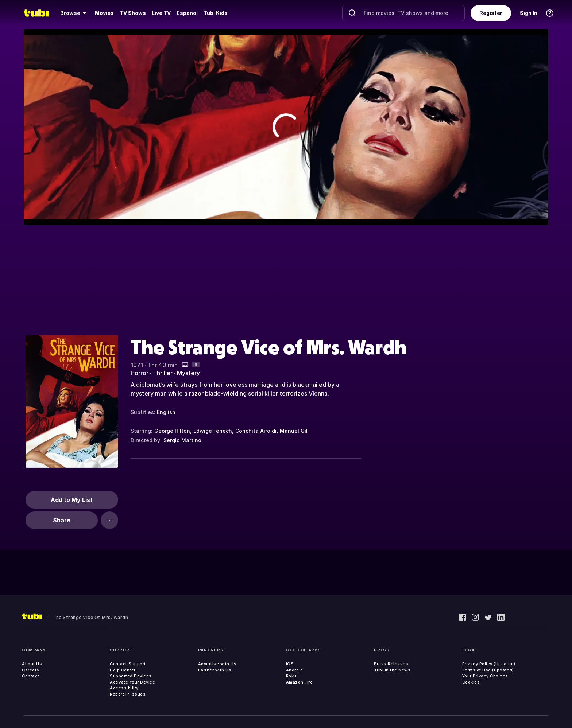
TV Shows (133, 13)
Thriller (163, 373)
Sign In (529, 13)
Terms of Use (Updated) (488, 670)
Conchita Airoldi (256, 431)
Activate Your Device (132, 682)
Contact (31, 676)
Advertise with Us (217, 664)
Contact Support (128, 664)
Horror (140, 373)
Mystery (188, 373)
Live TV (161, 13)
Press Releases (391, 664)
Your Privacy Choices (485, 676)
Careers (31, 670)
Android (295, 670)
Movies (104, 13)
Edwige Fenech (213, 431)
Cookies (471, 682)
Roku (291, 676)
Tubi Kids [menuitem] (216, 13)
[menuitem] (75, 13)
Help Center (123, 670)
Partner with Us (215, 670)
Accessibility (124, 688)
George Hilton (172, 431)
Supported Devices (131, 676)
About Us (32, 664)
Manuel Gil (294, 431)
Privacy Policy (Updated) (489, 664)
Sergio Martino (182, 440)
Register (491, 13)
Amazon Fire (299, 682)
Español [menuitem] (187, 13)
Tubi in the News (392, 670)
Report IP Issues (128, 694)
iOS (290, 664)
